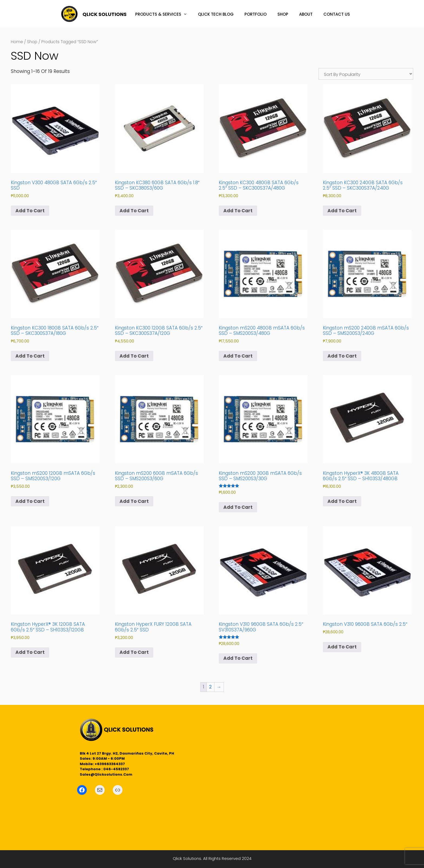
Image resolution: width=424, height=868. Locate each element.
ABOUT (306, 14)
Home (17, 42)
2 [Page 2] (210, 687)
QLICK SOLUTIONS (105, 14)
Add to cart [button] (30, 211)
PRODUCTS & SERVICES (164, 14)
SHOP (283, 14)
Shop (32, 42)
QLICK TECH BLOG (216, 14)
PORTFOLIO (256, 14)
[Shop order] (366, 74)
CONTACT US (337, 14)
